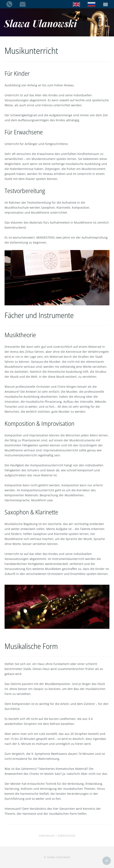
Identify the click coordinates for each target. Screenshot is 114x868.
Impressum (47, 835)
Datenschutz (67, 835)
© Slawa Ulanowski (57, 857)
